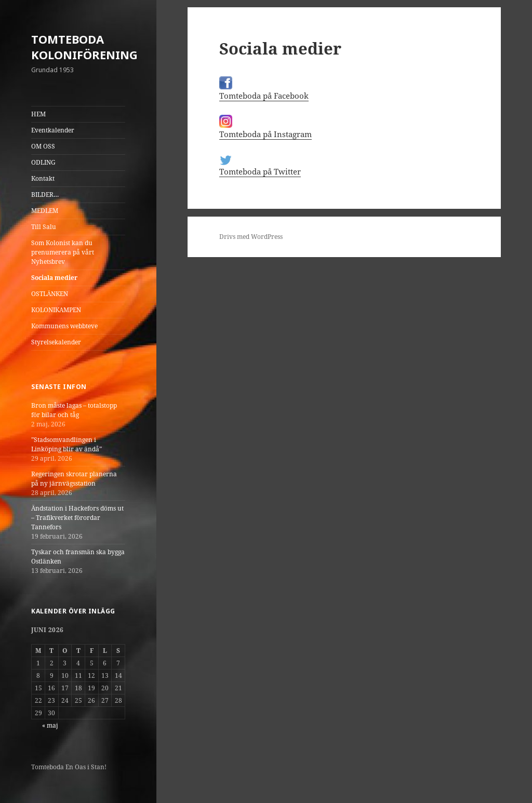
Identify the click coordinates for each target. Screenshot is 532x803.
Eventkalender (53, 130)
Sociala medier (54, 278)
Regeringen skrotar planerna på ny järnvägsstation (74, 479)
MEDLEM (45, 211)
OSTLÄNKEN (50, 294)
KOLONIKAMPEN (56, 310)
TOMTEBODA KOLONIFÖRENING (84, 47)
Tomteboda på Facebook (264, 96)
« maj (50, 725)
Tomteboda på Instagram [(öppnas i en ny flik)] (265, 134)
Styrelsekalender (56, 342)
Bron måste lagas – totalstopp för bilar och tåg (74, 410)
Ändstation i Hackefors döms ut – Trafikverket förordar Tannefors (77, 518)
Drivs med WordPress (251, 237)
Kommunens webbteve (64, 326)
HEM (38, 114)
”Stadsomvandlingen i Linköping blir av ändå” (66, 444)
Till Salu (44, 227)
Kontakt (43, 178)
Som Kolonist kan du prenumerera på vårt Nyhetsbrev (63, 252)
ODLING (43, 162)
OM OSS (43, 146)
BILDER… (45, 195)
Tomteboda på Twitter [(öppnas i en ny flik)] (260, 171)
